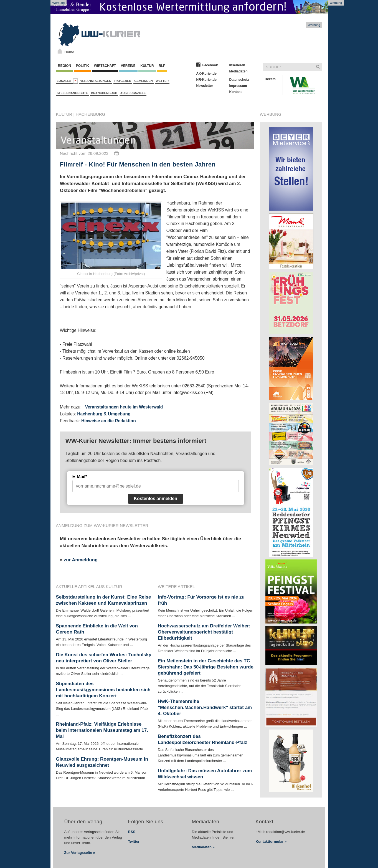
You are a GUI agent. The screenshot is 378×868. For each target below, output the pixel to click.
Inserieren (237, 65)
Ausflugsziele (133, 93)
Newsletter (205, 86)
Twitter (134, 841)
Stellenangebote (72, 93)
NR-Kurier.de (206, 80)
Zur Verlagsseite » (80, 853)
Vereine (128, 66)
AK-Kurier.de (206, 74)
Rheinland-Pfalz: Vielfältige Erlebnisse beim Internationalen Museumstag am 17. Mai (102, 730)
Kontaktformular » (271, 841)
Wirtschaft (105, 66)
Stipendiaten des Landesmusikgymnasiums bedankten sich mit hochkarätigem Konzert (103, 690)
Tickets (270, 79)
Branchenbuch (104, 93)
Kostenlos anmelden (156, 499)
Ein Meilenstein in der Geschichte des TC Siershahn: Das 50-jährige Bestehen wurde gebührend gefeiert (206, 667)
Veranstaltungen (96, 81)
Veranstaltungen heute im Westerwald (124, 407)
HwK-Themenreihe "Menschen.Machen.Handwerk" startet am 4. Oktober (205, 707)
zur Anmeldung (81, 560)
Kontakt (236, 92)
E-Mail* (80, 477)
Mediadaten (239, 71)
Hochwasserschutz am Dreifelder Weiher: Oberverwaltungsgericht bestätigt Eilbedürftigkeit (204, 632)
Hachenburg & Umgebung (104, 414)
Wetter (162, 81)
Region (65, 66)
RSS (132, 832)
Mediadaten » (203, 847)
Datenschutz (239, 80)
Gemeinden (144, 81)
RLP (162, 66)
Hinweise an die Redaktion (109, 421)
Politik (83, 66)
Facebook (210, 65)
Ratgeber (123, 81)
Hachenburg (91, 114)
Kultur (147, 66)
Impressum (238, 86)
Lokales (68, 81)
